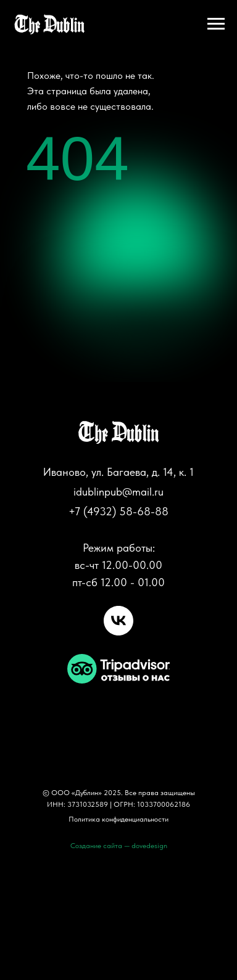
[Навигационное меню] (216, 24)
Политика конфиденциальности (118, 819)
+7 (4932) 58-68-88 (118, 511)
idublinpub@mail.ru (118, 492)
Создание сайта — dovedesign (119, 846)
